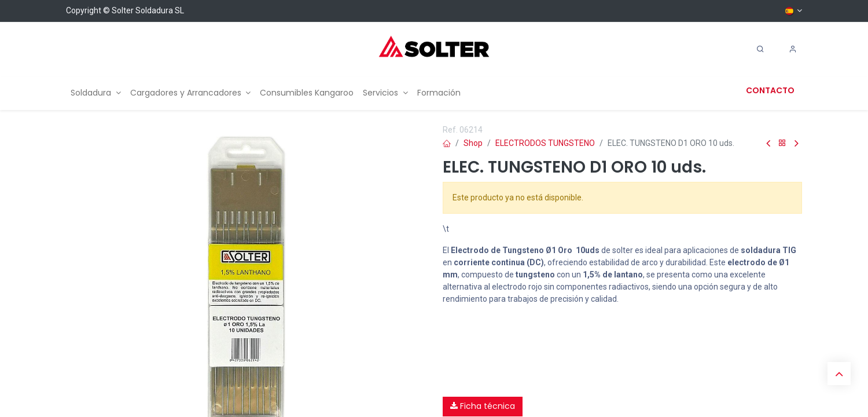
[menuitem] (96, 93)
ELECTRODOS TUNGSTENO (545, 143)
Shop (473, 143)
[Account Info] (793, 49)
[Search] (760, 49)
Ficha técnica (483, 406)
